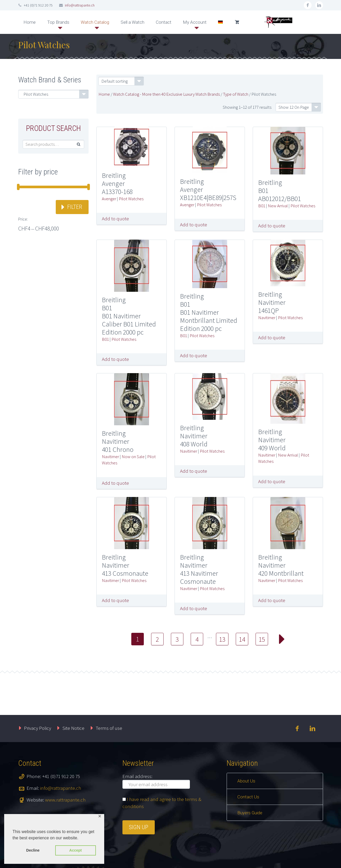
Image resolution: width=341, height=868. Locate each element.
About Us (246, 781)
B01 (262, 206)
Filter (75, 207)
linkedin (319, 5)
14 (242, 639)
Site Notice (73, 728)
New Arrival (278, 206)
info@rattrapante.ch (80, 5)
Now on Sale (133, 457)
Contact (164, 22)
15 (262, 639)
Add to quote (115, 218)
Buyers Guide (250, 813)
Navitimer (267, 318)
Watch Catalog (95, 22)
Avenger (109, 199)
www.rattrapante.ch (65, 800)
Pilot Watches (131, 199)
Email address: (137, 776)
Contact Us (248, 797)
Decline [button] (33, 850)
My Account (195, 22)
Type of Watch (236, 94)
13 (222, 639)
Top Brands (58, 22)
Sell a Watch (132, 22)
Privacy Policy (38, 728)
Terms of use (109, 728)
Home (30, 22)
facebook (308, 5)
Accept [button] (76, 850)
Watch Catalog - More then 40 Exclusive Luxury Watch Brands (166, 94)
